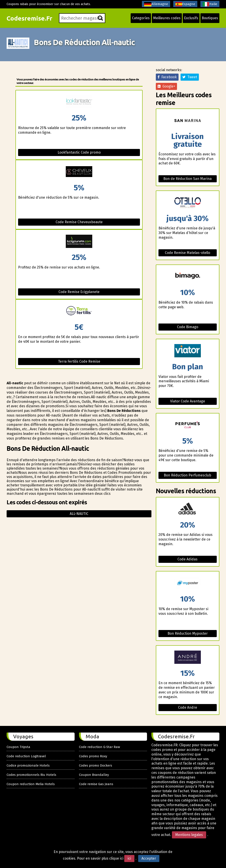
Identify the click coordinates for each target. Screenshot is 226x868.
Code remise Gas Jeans (96, 784)
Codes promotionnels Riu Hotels (31, 775)
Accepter (149, 858)
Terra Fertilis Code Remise (79, 361)
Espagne (185, 4)
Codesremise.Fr (29, 18)
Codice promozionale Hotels (28, 765)
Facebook (167, 77)
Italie (210, 4)
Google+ (166, 86)
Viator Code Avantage (188, 401)
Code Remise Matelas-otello (187, 253)
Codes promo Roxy (93, 756)
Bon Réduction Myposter (188, 633)
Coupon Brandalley (94, 775)
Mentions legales (189, 835)
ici (129, 858)
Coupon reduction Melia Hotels (31, 784)
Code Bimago (188, 327)
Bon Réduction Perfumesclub (187, 475)
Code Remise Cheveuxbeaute (79, 222)
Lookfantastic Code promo (79, 152)
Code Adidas (187, 559)
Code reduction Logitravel (26, 756)
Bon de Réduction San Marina (187, 179)
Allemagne (156, 4)
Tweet (190, 77)
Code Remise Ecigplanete (79, 292)
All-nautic (79, 514)
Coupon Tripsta (18, 747)
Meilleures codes (167, 18)
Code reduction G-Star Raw (100, 747)
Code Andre (188, 707)
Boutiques (210, 18)
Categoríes (141, 18)
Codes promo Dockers (96, 765)
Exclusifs (191, 18)
